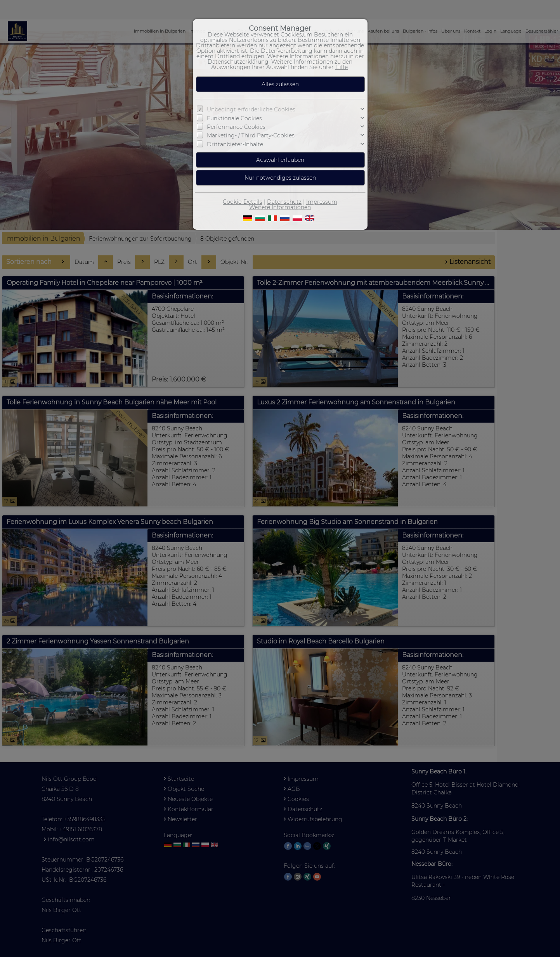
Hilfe (342, 67)
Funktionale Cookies (234, 118)
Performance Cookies (236, 127)
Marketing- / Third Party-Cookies (251, 135)
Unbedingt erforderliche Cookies (251, 109)
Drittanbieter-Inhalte (235, 144)
